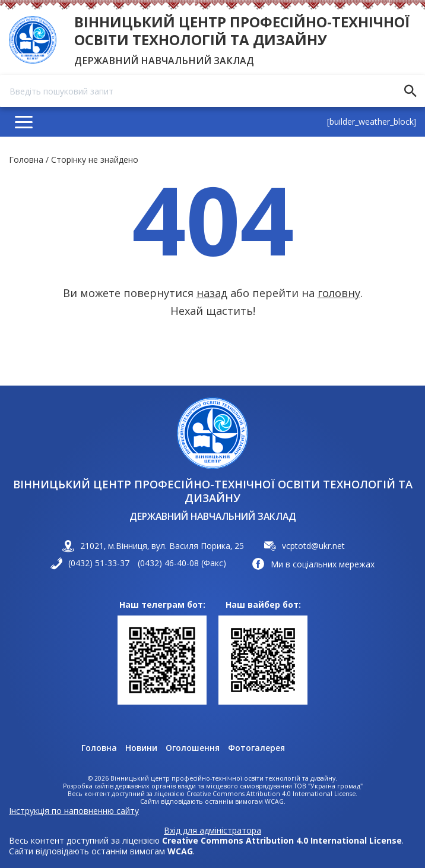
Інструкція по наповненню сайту (74, 811)
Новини (141, 748)
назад (212, 293)
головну (339, 293)
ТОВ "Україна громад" (328, 786)
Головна (26, 160)
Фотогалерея (256, 748)
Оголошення (193, 748)
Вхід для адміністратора (213, 831)
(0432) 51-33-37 (99, 563)
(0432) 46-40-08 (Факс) (182, 563)
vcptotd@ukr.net (313, 546)
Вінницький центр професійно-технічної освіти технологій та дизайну (242, 31)
